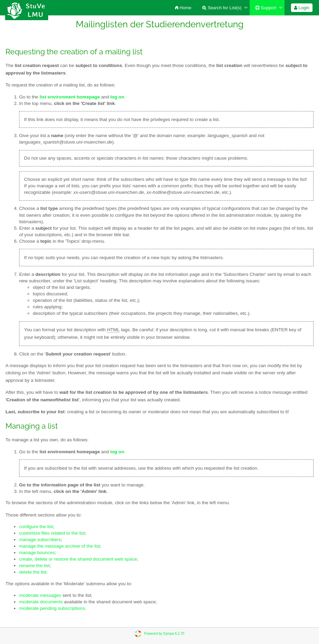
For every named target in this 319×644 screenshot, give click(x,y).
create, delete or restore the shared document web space (78, 559)
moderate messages (40, 595)
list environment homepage (70, 97)
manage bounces (37, 553)
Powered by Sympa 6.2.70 (164, 634)
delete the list (33, 572)
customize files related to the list (52, 533)
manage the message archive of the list (60, 546)
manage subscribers (40, 540)
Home (183, 8)
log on (117, 452)
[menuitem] (183, 8)
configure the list (36, 527)
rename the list (34, 566)
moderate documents (41, 602)
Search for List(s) (222, 8)
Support (266, 8)
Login (302, 8)
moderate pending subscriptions (52, 608)
